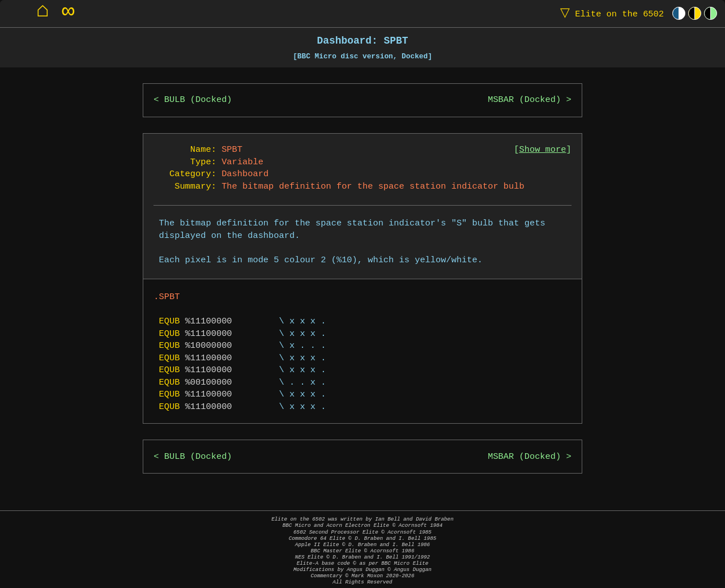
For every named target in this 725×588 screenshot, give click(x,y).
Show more (543, 150)
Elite (609, 13)
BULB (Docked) (198, 100)
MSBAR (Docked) (524, 100)
